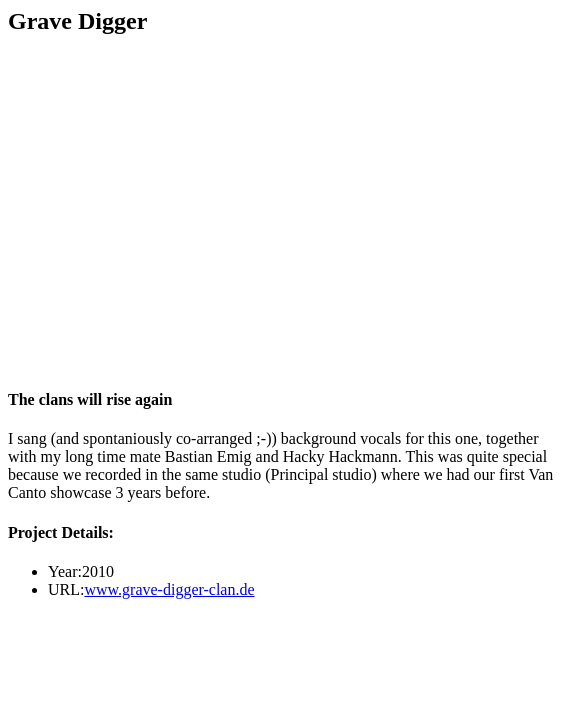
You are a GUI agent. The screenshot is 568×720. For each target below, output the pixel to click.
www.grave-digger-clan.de (169, 589)
